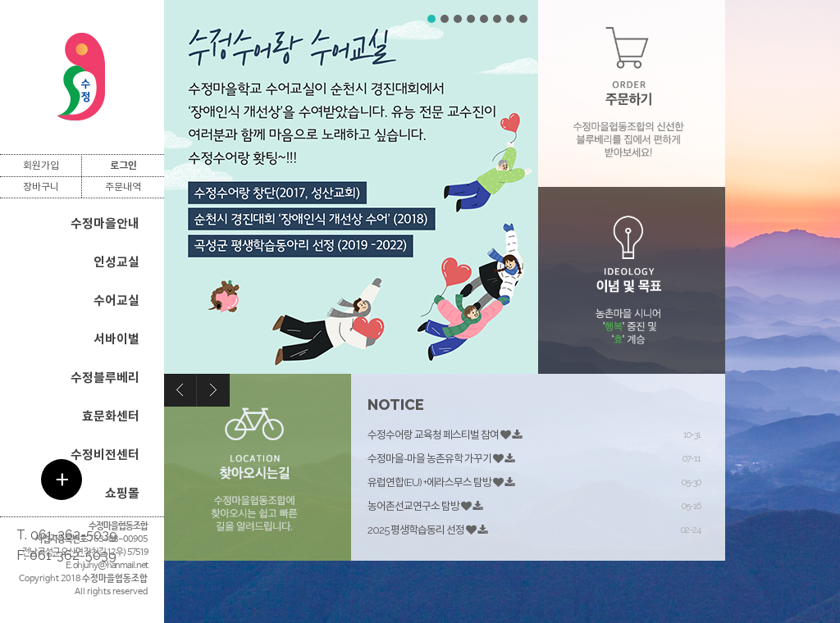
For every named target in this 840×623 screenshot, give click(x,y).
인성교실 (116, 262)
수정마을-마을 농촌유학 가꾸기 (429, 459)
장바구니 (41, 187)
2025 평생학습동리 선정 (416, 530)
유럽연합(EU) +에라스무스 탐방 (429, 482)
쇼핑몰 (122, 493)
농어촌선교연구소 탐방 (413, 506)
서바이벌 (116, 339)
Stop (530, 13)
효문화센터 (111, 416)
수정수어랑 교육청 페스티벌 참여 (433, 435)
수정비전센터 (105, 455)
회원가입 (41, 166)
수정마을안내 (105, 224)
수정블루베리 (105, 378)
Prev (180, 390)
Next (213, 390)
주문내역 (123, 187)
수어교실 (116, 301)
